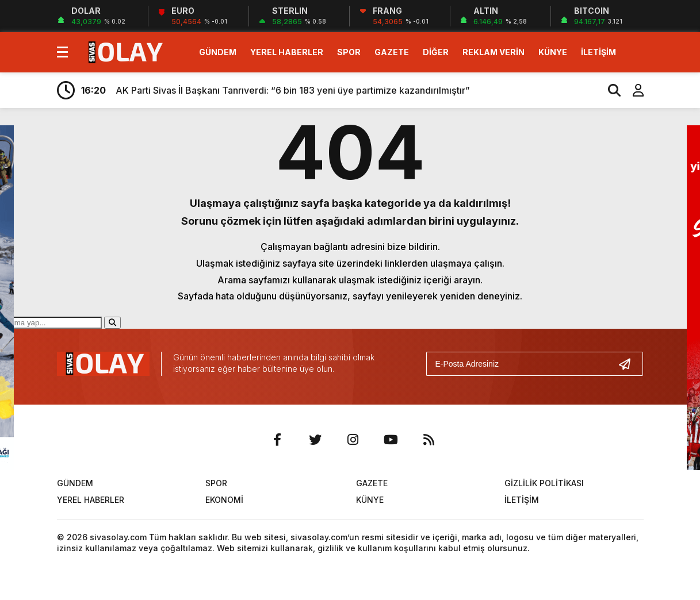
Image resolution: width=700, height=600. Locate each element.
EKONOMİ (224, 500)
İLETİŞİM (598, 52)
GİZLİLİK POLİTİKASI (544, 483)
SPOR (349, 52)
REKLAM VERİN (494, 52)
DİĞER (436, 52)
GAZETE (392, 52)
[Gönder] (629, 364)
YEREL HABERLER (287, 52)
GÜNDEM (218, 52)
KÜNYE (553, 52)
